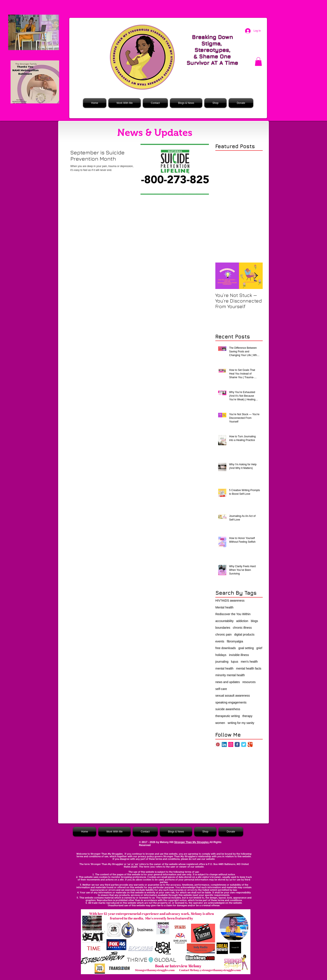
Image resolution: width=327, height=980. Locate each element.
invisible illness (239, 655)
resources (249, 682)
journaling (222, 662)
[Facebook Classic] (237, 744)
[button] (258, 62)
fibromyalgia (235, 641)
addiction (242, 621)
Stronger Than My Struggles (192, 842)
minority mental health (230, 675)
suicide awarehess (228, 709)
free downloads (226, 648)
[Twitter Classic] (244, 744)
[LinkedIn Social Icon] (224, 744)
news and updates (228, 682)
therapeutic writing (228, 716)
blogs (254, 621)
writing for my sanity (241, 723)
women (220, 723)
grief (259, 648)
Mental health (224, 607)
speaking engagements (231, 702)
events (220, 641)
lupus (235, 662)
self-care (221, 689)
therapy (248, 716)
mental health (224, 668)
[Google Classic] (250, 744)
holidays (221, 655)
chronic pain (224, 634)
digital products (244, 634)
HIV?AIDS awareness (230, 601)
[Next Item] (256, 276)
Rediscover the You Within (233, 614)
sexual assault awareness (233, 696)
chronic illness (242, 628)
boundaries (223, 628)
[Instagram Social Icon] (231, 744)
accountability (224, 621)
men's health (249, 662)
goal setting (246, 648)
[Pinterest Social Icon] (218, 744)
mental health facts (249, 668)
